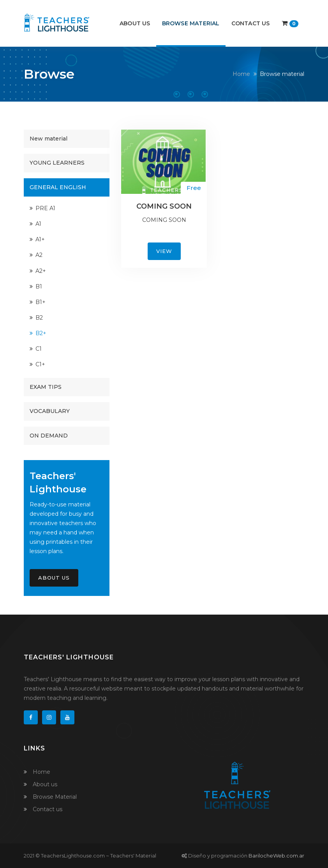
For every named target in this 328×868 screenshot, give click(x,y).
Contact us (251, 23)
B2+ (41, 333)
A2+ (41, 271)
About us (135, 23)
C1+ (40, 364)
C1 (39, 349)
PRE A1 (45, 208)
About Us (54, 578)
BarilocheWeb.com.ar (276, 856)
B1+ (41, 302)
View (164, 251)
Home (241, 74)
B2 (39, 318)
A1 (38, 224)
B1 (39, 286)
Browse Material (191, 23)
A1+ (40, 239)
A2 (39, 255)
